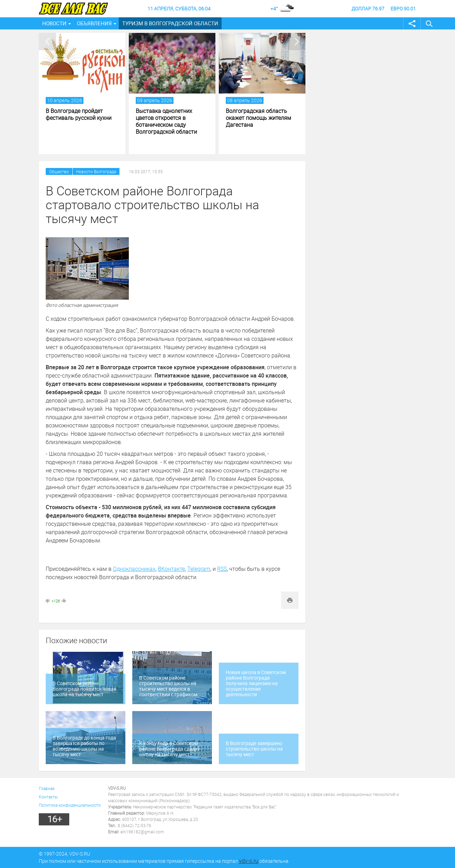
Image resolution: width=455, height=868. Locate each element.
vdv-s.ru (249, 861)
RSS (222, 569)
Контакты (48, 797)
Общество (59, 171)
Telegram (199, 569)
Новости (54, 23)
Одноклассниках (134, 569)
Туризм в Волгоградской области (170, 23)
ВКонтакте (171, 569)
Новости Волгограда (96, 171)
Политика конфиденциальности (70, 805)
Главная (47, 788)
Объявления (94, 23)
